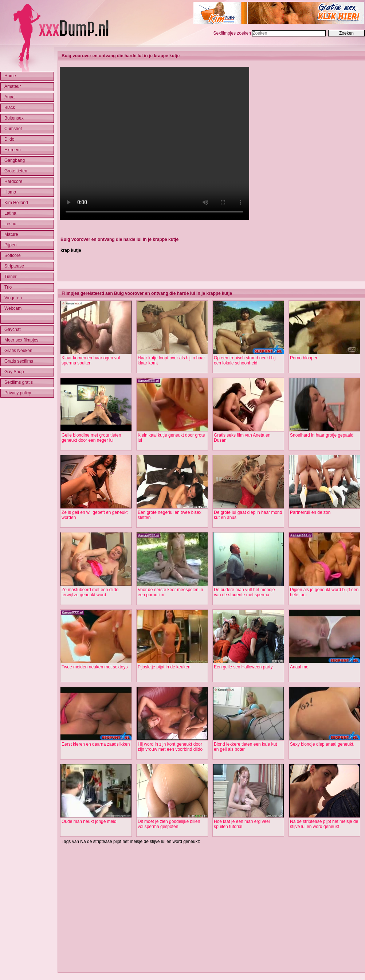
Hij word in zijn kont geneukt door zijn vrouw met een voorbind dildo (170, 747)
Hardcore (13, 181)
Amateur (13, 86)
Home (10, 76)
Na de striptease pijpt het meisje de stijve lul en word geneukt (324, 824)
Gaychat (13, 329)
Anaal (10, 97)
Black (10, 108)
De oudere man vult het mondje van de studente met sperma (244, 592)
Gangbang (15, 160)
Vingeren (13, 298)
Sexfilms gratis (19, 382)
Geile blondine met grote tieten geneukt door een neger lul (91, 438)
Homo (10, 192)
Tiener (11, 277)
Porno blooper (304, 358)
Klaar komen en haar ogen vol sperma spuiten (91, 360)
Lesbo (10, 224)
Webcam (13, 308)
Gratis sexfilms (19, 361)
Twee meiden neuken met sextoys (95, 667)
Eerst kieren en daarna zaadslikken (96, 744)
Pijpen (10, 245)
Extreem (13, 150)
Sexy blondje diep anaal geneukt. (322, 744)
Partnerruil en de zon (310, 512)
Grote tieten (16, 171)
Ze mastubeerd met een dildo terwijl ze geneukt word (90, 592)
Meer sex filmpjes (21, 340)
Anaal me (299, 667)
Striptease (14, 266)
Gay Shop (14, 372)
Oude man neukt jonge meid (89, 821)
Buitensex (14, 118)
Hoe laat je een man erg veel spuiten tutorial (242, 824)
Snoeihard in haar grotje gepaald (322, 435)
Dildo (9, 139)
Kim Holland (16, 203)
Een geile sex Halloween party (243, 667)
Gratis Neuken (18, 351)
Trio (8, 287)
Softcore (13, 255)
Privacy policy (18, 393)
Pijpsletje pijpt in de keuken (164, 667)
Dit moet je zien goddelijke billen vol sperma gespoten (169, 824)
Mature (11, 234)
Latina (10, 213)
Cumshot (13, 129)
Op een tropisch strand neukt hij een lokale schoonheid (245, 360)
